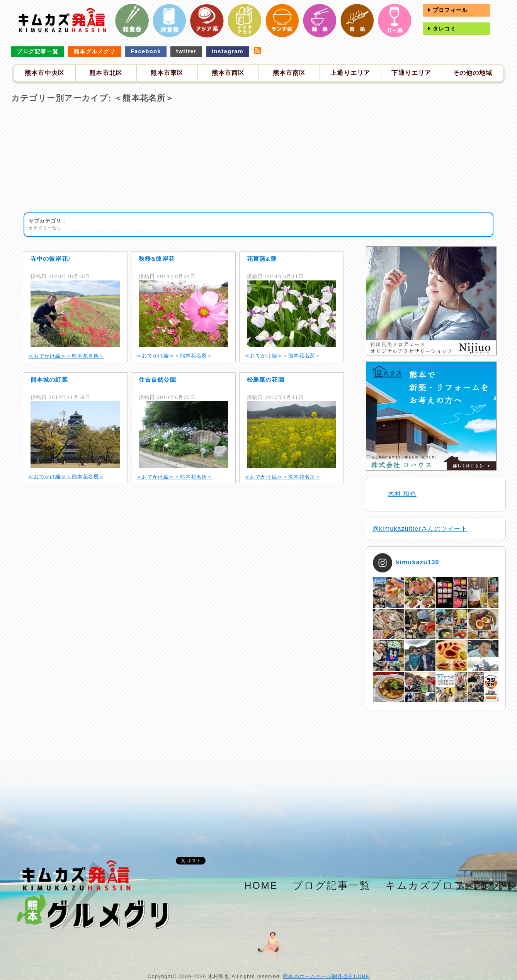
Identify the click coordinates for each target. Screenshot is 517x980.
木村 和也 (402, 494)
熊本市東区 (167, 73)
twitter (186, 51)
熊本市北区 (106, 73)
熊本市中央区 (45, 73)
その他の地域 (473, 73)
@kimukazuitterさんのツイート (420, 529)
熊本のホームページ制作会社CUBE (326, 976)
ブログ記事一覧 (37, 51)
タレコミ (443, 29)
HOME (261, 885)
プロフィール (449, 10)
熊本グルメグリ (95, 51)
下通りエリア (411, 73)
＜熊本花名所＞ (85, 356)
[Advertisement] (258, 158)
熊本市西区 (228, 73)
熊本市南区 (289, 73)
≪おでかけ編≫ (47, 356)
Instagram (228, 51)
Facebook (146, 51)
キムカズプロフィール (442, 885)
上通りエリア (350, 73)
